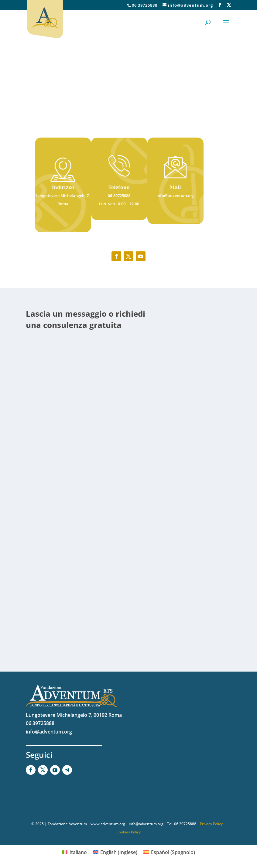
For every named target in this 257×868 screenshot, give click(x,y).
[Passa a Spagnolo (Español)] (169, 852)
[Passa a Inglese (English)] (115, 852)
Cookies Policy (128, 832)
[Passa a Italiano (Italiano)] (74, 852)
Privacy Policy (211, 824)
